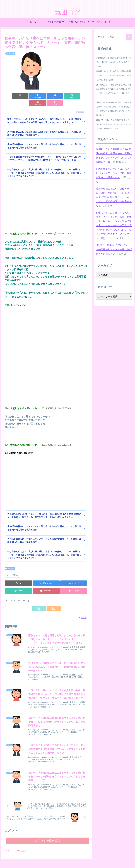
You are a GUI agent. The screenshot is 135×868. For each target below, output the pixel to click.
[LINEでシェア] (53, 96)
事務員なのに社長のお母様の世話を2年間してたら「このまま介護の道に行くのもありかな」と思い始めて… (114, 75)
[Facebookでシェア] (25, 96)
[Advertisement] (46, 202)
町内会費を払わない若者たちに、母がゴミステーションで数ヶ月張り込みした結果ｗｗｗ (114, 173)
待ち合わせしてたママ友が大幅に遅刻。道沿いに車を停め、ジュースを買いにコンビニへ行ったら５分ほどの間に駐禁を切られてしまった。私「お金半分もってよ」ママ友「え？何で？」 (44, 165)
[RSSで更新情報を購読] (49, 601)
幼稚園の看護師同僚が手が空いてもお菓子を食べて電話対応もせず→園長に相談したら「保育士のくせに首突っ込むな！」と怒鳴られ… (114, 109)
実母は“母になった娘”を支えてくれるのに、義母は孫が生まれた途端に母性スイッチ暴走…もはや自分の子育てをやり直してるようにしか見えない (44, 114)
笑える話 (10, 561)
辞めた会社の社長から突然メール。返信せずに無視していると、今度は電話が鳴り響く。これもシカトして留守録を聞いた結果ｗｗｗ (114, 197)
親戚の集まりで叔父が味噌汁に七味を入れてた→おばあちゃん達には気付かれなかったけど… (114, 62)
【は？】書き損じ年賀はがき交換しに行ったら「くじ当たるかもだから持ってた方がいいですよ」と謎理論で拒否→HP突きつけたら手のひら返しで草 (44, 151)
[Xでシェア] (11, 96)
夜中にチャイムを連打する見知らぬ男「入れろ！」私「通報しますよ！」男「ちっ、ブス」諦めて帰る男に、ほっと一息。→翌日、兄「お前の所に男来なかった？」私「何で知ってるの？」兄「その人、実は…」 (114, 226)
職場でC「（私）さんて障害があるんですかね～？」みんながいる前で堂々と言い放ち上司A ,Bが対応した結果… (114, 124)
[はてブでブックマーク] (39, 96)
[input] (114, 37)
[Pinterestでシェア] (67, 96)
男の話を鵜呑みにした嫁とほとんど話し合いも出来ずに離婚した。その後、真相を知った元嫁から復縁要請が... (44, 126)
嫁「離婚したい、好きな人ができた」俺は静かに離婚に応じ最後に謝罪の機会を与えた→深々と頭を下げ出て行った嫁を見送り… (114, 91)
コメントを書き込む (48, 835)
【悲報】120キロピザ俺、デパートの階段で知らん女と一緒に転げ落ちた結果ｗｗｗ (114, 250)
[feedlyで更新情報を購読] (43, 601)
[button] (81, 96)
